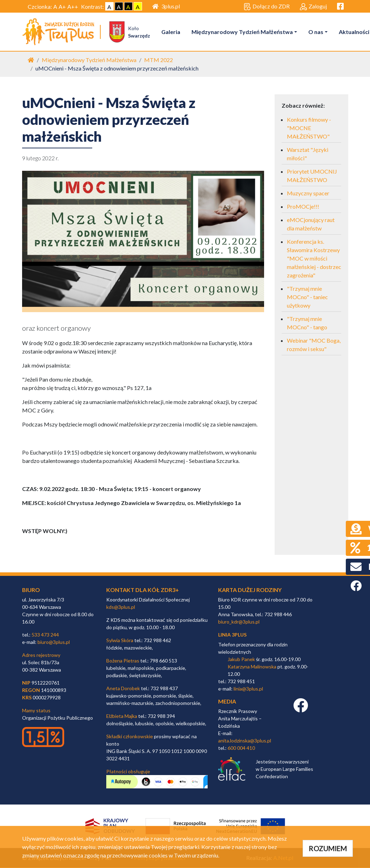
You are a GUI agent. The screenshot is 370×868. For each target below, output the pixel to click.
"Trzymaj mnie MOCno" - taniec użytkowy (307, 297)
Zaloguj (313, 7)
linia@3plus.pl (248, 689)
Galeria (171, 32)
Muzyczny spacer (308, 193)
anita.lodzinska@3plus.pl (245, 741)
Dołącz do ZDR (267, 7)
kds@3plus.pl (121, 607)
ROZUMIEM (328, 848)
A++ (73, 6)
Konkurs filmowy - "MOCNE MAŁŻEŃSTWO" (309, 128)
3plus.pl (166, 6)
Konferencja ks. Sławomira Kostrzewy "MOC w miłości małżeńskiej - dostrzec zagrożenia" (314, 259)
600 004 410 (241, 748)
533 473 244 (45, 635)
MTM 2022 (159, 60)
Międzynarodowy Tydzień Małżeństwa (243, 32)
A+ (62, 6)
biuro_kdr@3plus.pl (239, 622)
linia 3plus (232, 635)
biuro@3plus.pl (54, 642)
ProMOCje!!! (303, 207)
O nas (317, 32)
